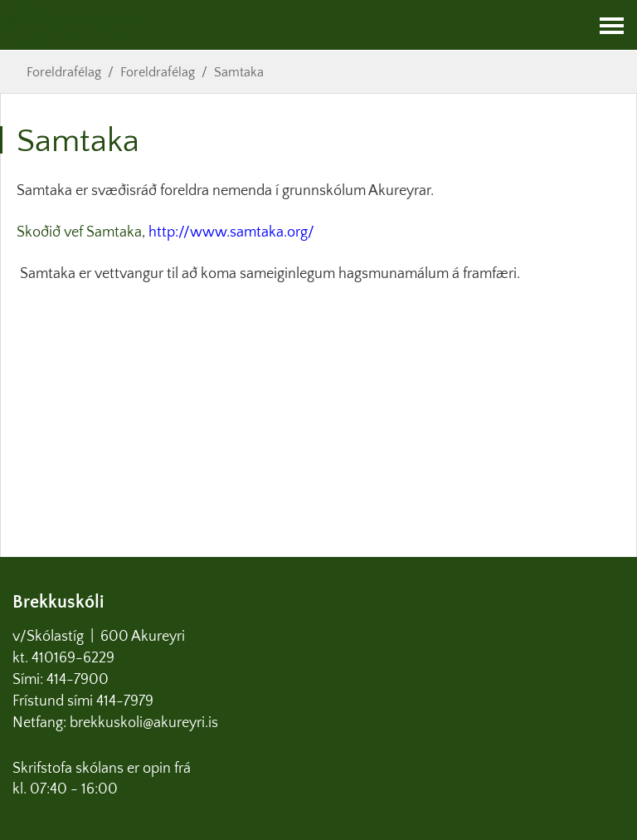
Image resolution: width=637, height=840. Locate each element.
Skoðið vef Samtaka (79, 232)
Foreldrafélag (64, 72)
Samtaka (239, 72)
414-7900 (79, 680)
